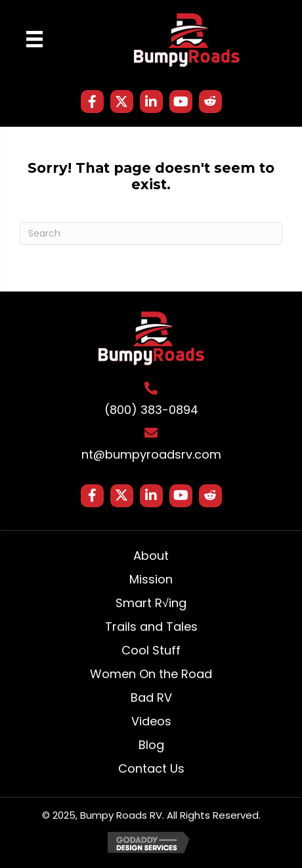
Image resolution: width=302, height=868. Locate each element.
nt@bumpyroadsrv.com (151, 454)
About (151, 556)
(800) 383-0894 (151, 410)
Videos (151, 721)
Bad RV (151, 697)
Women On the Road (151, 674)
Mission (151, 579)
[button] (92, 102)
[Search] (151, 234)
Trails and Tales (151, 627)
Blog (151, 745)
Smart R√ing (151, 603)
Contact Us (151, 768)
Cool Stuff (151, 650)
